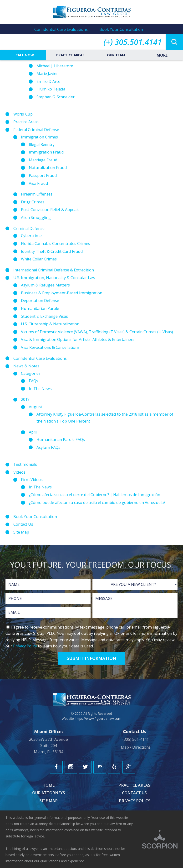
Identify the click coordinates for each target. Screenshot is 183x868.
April (33, 432)
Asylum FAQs (48, 447)
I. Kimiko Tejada (51, 89)
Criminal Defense (29, 228)
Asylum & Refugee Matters (45, 285)
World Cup (23, 114)
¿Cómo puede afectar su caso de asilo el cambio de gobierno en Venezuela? (97, 503)
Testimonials (25, 464)
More (162, 55)
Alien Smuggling (36, 217)
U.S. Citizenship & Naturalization (50, 324)
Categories (31, 373)
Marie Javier (47, 74)
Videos (19, 472)
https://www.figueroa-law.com (98, 718)
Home (48, 785)
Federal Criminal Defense (36, 130)
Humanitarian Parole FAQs (61, 439)
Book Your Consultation (121, 29)
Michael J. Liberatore (55, 66)
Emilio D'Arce (48, 81)
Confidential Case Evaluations (61, 29)
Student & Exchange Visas (44, 316)
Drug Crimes (33, 202)
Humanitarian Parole (40, 308)
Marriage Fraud (43, 160)
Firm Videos (32, 480)
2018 (25, 399)
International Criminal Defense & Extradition (54, 270)
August (36, 407)
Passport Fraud (43, 175)
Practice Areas (70, 55)
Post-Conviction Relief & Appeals (50, 210)
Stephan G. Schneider (56, 97)
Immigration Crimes (39, 137)
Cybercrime (31, 236)
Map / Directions (136, 747)
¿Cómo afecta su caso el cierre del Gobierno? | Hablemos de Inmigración (94, 495)
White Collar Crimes (39, 259)
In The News (40, 389)
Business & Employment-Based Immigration (62, 293)
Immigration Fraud (46, 152)
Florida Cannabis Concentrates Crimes (56, 243)
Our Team (116, 55)
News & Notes (26, 366)
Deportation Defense (40, 301)
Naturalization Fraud (48, 168)
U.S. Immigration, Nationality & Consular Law (54, 278)
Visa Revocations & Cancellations (50, 347)
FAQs (33, 381)
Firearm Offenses (37, 194)
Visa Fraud (38, 183)
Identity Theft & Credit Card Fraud (52, 251)
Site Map (21, 532)
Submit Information (91, 658)
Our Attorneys (49, 793)
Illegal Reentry (42, 144)
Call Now (24, 55)
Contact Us (23, 524)
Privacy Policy (25, 646)
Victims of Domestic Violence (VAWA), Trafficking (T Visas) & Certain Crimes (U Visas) (97, 332)
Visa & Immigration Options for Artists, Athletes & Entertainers (78, 339)
